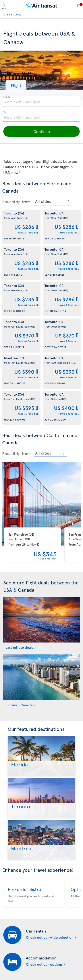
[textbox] (41, 101)
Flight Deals (14, 14)
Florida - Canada (19, 705)
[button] (16, 85)
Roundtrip (11, 202)
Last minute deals (19, 647)
